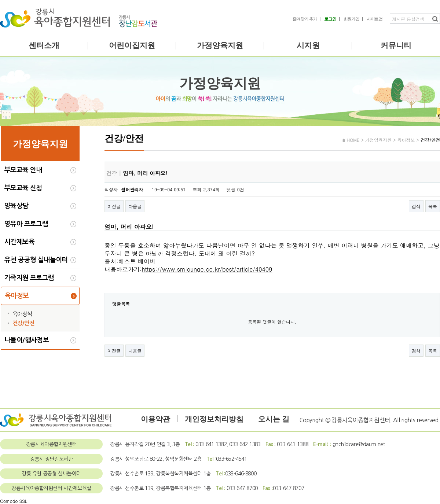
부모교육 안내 (23, 170)
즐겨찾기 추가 (305, 19)
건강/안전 (23, 323)
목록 (433, 206)
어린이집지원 (132, 45)
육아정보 (17, 296)
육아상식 (22, 314)
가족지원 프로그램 (29, 278)
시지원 (308, 45)
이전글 (114, 206)
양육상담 (16, 206)
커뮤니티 (396, 45)
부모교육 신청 (23, 188)
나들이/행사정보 (27, 340)
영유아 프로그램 (26, 224)
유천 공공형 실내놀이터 (36, 260)
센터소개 (44, 45)
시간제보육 (19, 242)
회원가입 (351, 19)
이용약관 (155, 419)
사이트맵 (375, 19)
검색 (416, 206)
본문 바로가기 (0, 0)
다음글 (135, 206)
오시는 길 (274, 419)
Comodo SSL (14, 501)
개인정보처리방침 (214, 419)
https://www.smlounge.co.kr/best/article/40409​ (207, 269)
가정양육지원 (220, 45)
